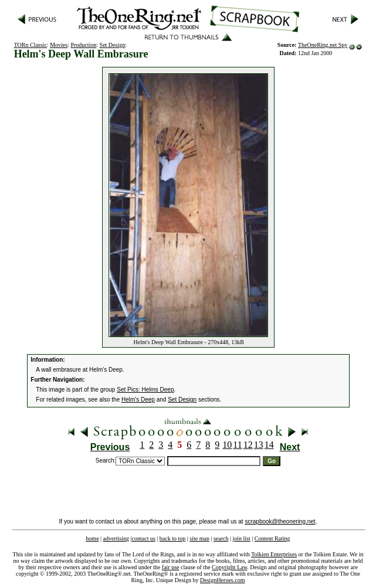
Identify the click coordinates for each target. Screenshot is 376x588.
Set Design (113, 45)
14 (269, 445)
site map (199, 538)
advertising (116, 538)
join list (241, 538)
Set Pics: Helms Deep (145, 390)
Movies (59, 45)
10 (227, 445)
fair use (171, 567)
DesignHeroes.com (222, 580)
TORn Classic (31, 45)
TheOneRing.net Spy (323, 45)
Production (83, 45)
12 (248, 445)
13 (259, 445)
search (221, 538)
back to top (172, 538)
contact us (144, 538)
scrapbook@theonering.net (280, 521)
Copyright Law (229, 567)
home (92, 538)
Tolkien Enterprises (274, 554)
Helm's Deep (138, 400)
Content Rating (272, 538)
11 (237, 445)
